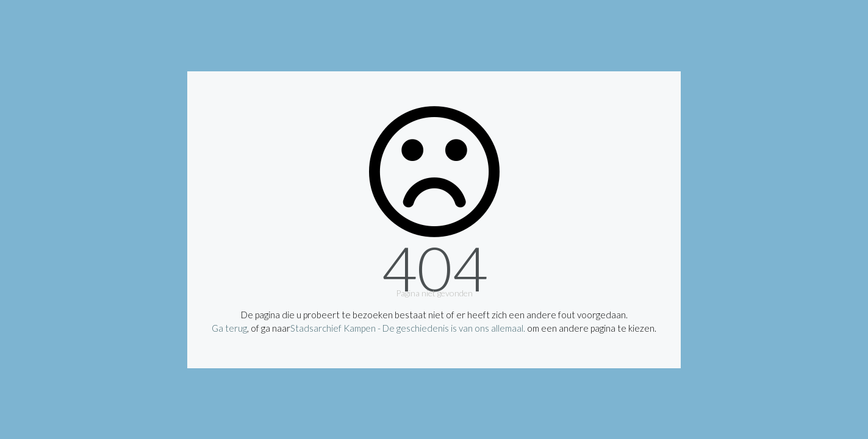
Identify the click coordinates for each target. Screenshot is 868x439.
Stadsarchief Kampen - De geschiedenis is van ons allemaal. (408, 328)
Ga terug (229, 328)
